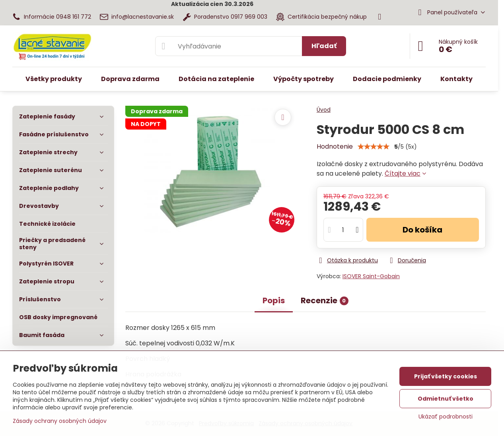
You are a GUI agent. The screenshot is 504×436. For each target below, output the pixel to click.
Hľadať (324, 46)
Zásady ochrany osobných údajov (60, 421)
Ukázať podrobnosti (446, 417)
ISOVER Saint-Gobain (371, 276)
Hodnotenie (335, 146)
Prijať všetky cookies (446, 376)
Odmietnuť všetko (446, 399)
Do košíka (422, 230)
